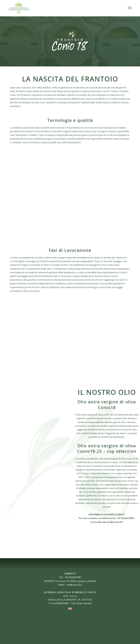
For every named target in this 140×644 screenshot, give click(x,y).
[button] (130, 8)
